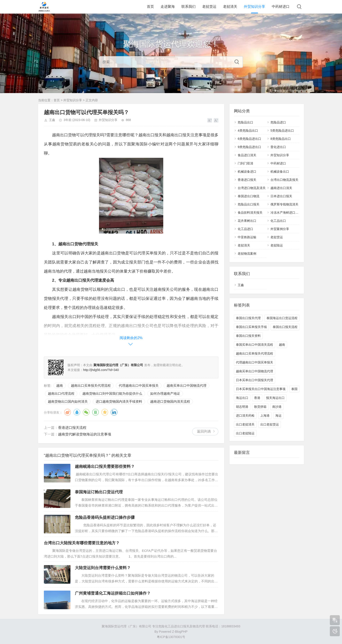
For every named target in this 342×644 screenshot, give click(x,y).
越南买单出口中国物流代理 (187, 385)
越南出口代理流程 (61, 393)
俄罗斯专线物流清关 (284, 204)
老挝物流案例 (247, 254)
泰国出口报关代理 (248, 318)
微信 (86, 412)
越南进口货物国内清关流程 (170, 401)
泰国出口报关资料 (248, 336)
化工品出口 (278, 221)
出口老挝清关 (245, 424)
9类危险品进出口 (249, 147)
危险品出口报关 (249, 204)
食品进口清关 (247, 155)
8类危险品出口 (281, 139)
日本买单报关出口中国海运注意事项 (261, 389)
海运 (278, 416)
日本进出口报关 (281, 196)
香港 (257, 398)
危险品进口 (278, 122)
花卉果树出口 (247, 221)
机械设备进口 (247, 172)
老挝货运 (209, 7)
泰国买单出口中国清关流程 (255, 345)
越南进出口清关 (281, 188)
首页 (150, 7)
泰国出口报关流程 (285, 327)
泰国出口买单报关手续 (251, 327)
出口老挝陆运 (245, 433)
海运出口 (242, 398)
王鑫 (52, 120)
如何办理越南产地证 (165, 393)
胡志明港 (242, 407)
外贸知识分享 (255, 7)
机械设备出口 (280, 172)
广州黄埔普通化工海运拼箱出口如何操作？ (113, 593)
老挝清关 (230, 7)
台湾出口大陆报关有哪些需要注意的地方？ (82, 543)
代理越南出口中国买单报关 (139, 385)
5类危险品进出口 (282, 131)
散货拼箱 (260, 407)
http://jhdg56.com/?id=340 (101, 370)
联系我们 (188, 7)
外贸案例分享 (280, 229)
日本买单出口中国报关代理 (255, 380)
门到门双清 (245, 163)
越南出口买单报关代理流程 (91, 385)
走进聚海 (168, 7)
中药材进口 (281, 7)
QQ (77, 412)
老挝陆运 (277, 245)
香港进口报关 (247, 180)
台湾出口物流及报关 (284, 180)
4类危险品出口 (248, 131)
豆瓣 (95, 412)
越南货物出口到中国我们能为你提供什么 (112, 393)
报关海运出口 (275, 398)
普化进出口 (278, 147)
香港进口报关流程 (72, 428)
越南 (60, 385)
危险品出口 (245, 122)
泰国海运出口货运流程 (282, 318)
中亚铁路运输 (247, 237)
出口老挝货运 (270, 424)
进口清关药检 (245, 416)
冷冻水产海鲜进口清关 (286, 213)
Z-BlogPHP (180, 632)
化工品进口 (245, 229)
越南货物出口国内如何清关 (68, 401)
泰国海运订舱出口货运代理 (99, 492)
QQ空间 (105, 412)
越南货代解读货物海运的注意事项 (85, 434)
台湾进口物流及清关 (252, 188)
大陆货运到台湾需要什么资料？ (103, 568)
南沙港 (277, 407)
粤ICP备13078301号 (171, 637)
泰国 (294, 389)
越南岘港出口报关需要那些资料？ (105, 466)
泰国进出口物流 (249, 196)
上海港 (265, 416)
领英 (114, 412)
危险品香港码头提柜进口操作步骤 (105, 517)
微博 (68, 412)
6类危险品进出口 (249, 139)
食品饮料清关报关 (250, 213)
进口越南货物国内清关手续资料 (119, 401)
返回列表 (204, 431)
